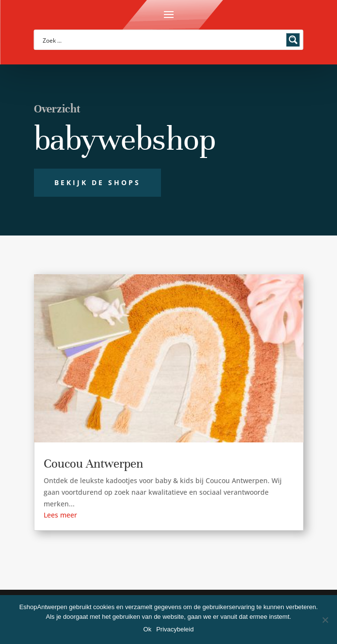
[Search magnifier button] (293, 40)
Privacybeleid (175, 629)
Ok (148, 629)
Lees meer (60, 515)
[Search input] (162, 40)
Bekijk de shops (97, 182)
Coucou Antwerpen (93, 463)
